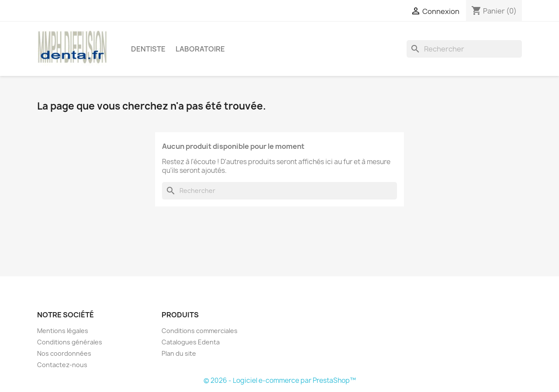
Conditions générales (70, 342)
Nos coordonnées (64, 353)
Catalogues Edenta (191, 342)
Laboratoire (200, 49)
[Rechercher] (464, 49)
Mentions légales (63, 331)
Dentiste (148, 49)
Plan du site (179, 353)
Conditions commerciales (200, 331)
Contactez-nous (62, 365)
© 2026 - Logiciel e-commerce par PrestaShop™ (280, 380)
